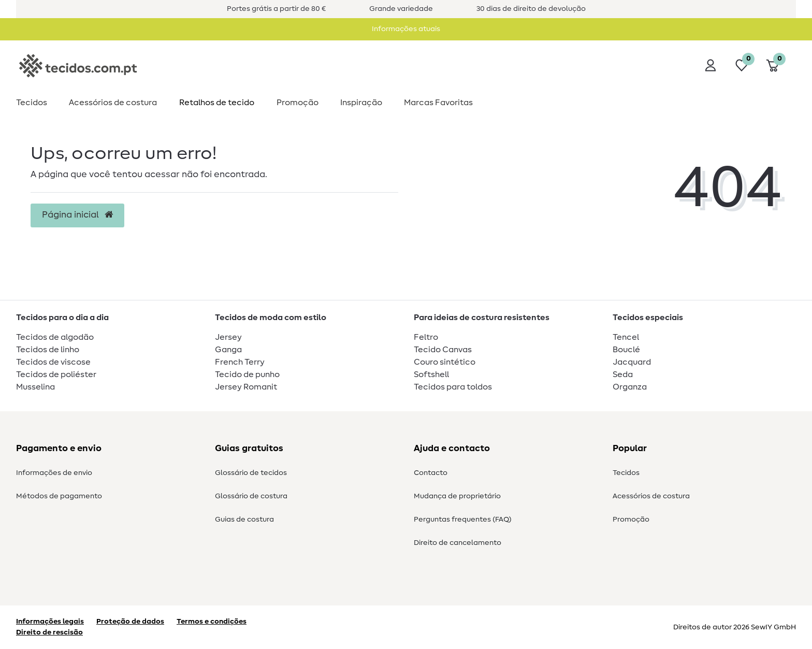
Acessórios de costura (651, 496)
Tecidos (32, 103)
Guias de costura (244, 520)
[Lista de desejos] (742, 65)
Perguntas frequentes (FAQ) (463, 520)
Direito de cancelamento (458, 543)
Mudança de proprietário (457, 496)
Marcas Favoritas (438, 103)
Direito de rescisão (49, 632)
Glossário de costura (251, 496)
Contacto (431, 473)
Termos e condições (212, 622)
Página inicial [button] (77, 215)
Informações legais (50, 622)
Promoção (298, 103)
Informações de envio (54, 473)
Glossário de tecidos (251, 473)
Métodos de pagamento (59, 496)
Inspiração (361, 103)
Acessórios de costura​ (113, 103)
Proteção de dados (130, 622)
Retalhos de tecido (217, 103)
